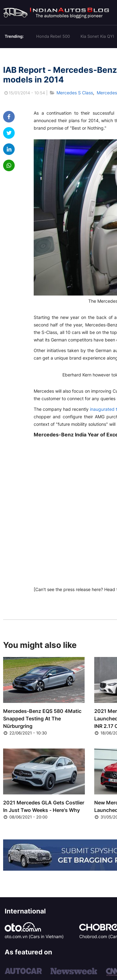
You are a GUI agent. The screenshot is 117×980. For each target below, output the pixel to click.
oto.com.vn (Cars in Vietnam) (34, 936)
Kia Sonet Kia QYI (97, 36)
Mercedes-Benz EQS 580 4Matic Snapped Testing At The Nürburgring (42, 719)
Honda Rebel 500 (53, 36)
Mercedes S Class (75, 93)
